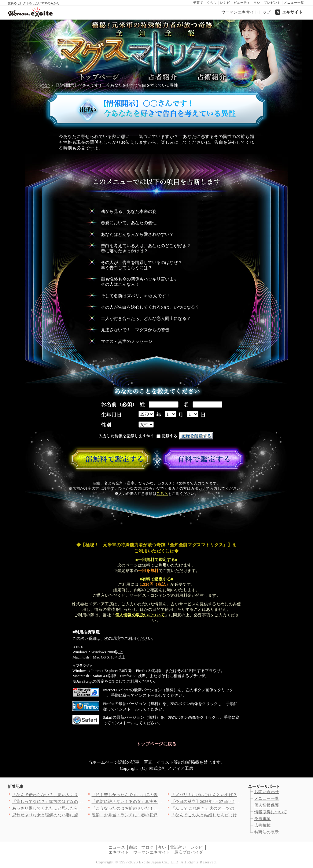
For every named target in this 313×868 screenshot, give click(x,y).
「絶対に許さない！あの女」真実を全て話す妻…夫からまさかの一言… (158, 801)
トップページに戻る (156, 744)
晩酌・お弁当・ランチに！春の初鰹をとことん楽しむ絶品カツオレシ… (158, 815)
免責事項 (263, 819)
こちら (162, 494)
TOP (46, 85)
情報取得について (271, 812)
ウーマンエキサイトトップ (246, 12)
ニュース (117, 847)
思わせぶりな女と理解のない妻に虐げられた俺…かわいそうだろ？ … (77, 815)
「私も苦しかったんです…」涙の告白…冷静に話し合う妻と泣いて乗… (158, 795)
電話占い (178, 847)
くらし (212, 3)
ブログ (147, 847)
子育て (198, 3)
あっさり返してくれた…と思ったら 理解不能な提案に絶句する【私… (77, 808)
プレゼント (272, 3)
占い (257, 3)
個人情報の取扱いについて (140, 615)
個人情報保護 (267, 805)
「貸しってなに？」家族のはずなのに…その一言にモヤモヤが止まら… (78, 801)
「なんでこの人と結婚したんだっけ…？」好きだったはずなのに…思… (237, 815)
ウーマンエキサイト (152, 852)
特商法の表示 (267, 832)
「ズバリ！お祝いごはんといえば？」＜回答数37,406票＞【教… (231, 795)
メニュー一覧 (294, 3)
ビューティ (242, 3)
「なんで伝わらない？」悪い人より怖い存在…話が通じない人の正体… (78, 795)
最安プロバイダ (189, 852)
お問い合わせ (267, 792)
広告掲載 (263, 825)
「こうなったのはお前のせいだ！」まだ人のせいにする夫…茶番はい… (158, 808)
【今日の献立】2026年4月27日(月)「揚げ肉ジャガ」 (219, 801)
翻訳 (133, 847)
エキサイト (293, 12)
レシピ (225, 3)
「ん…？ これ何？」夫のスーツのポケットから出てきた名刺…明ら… (236, 808)
